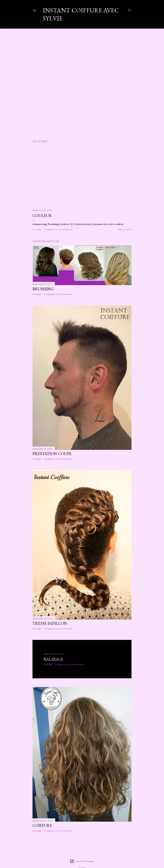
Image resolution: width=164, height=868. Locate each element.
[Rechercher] (129, 10)
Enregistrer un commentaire (58, 229)
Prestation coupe (52, 454)
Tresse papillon (50, 623)
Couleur (42, 215)
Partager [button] (37, 229)
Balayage (54, 659)
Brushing (43, 289)
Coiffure (42, 825)
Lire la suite (124, 229)
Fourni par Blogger (82, 861)
